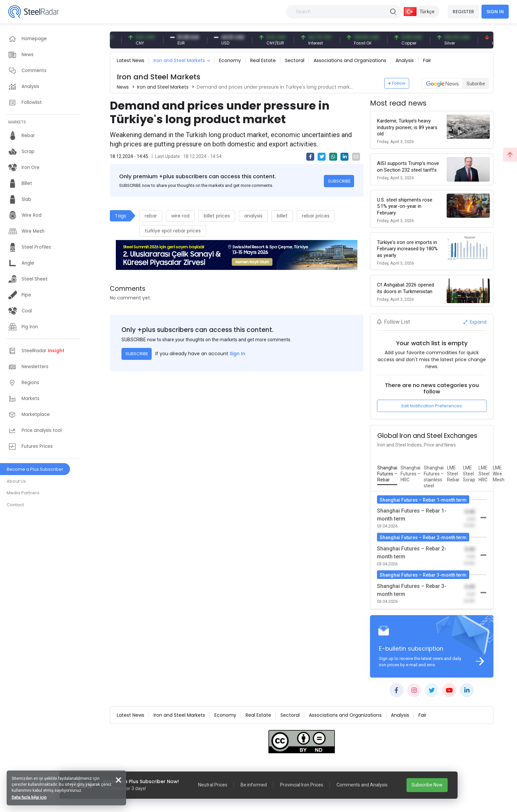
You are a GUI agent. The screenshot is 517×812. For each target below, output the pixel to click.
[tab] (387, 474)
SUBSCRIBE (339, 181)
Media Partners (23, 493)
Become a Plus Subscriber (35, 469)
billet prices (217, 216)
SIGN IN (495, 12)
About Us (16, 481)
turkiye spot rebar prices (173, 231)
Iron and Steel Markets (179, 60)
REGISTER (463, 12)
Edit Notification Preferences (432, 406)
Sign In (237, 354)
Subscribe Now (427, 785)
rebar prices (316, 216)
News (123, 87)
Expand (475, 322)
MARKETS (17, 122)
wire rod (180, 216)
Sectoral (295, 60)
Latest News (131, 60)
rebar (151, 216)
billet (282, 216)
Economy (230, 60)
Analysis (405, 60)
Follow (397, 83)
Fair (427, 60)
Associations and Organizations (350, 60)
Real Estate (263, 60)
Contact (15, 505)
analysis (253, 216)
